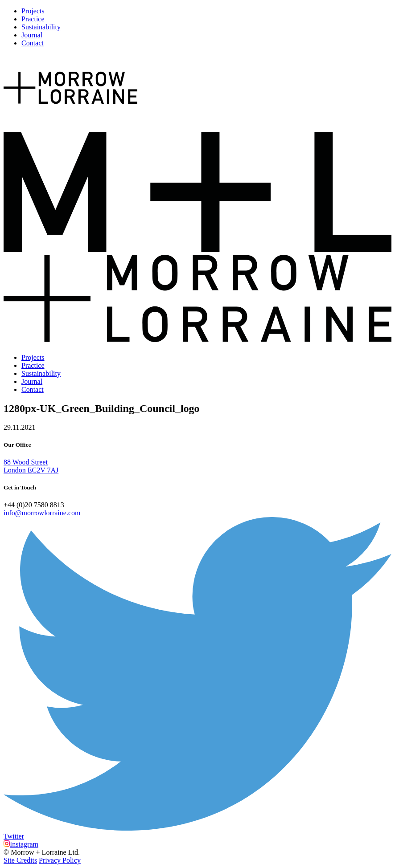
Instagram (21, 844)
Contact (33, 43)
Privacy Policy (60, 860)
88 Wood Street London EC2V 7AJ (31, 466)
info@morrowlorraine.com (42, 513)
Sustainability (41, 27)
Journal (32, 35)
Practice (33, 19)
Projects (33, 11)
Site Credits (20, 860)
